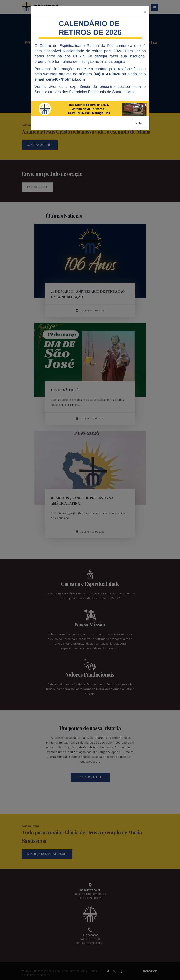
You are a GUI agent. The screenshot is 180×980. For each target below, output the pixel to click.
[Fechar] (145, 12)
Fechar (139, 123)
